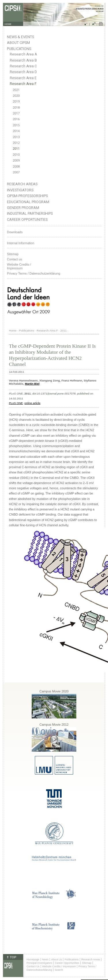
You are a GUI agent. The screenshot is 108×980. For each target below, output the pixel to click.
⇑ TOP (11, 957)
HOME (8, 24)
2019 (16, 102)
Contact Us (33, 966)
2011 (16, 149)
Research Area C (23, 66)
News (45, 959)
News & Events (20, 37)
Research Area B (23, 60)
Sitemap (13, 254)
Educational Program (28, 202)
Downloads (15, 232)
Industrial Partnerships (30, 213)
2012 (16, 143)
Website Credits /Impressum (19, 266)
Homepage (33, 959)
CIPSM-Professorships (27, 196)
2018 (16, 108)
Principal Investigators (39, 963)
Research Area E (23, 78)
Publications (19, 49)
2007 (16, 172)
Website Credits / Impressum (59, 966)
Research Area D (23, 72)
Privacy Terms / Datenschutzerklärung (34, 273)
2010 (16, 155)
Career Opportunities (27, 219)
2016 (16, 119)
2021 (16, 90)
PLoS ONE (16, 403)
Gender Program (23, 208)
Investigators (20, 190)
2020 (16, 96)
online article (32, 403)
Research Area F (23, 84)
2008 (16, 167)
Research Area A (23, 54)
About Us (56, 959)
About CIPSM (18, 43)
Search (59, 970)
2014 (16, 131)
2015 (16, 125)
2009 (16, 161)
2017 (16, 113)
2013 (16, 137)
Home (13, 330)
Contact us (15, 259)
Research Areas (22, 184)
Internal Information (21, 243)
